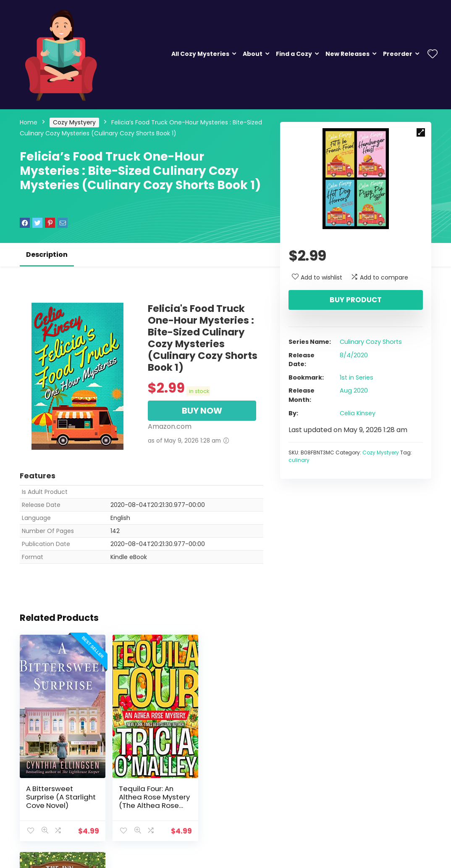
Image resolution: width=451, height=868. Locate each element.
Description (47, 255)
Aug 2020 (354, 390)
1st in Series (357, 377)
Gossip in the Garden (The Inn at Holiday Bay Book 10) (222, 785)
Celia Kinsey (358, 413)
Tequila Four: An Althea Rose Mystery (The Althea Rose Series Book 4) (137, 789)
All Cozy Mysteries (200, 54)
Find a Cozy (294, 54)
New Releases (347, 54)
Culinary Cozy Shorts (371, 342)
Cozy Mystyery (74, 122)
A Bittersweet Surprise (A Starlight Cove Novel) (51, 785)
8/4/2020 (354, 355)
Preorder (398, 54)
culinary (299, 460)
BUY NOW (202, 411)
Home (29, 122)
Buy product (356, 300)
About (253, 54)
